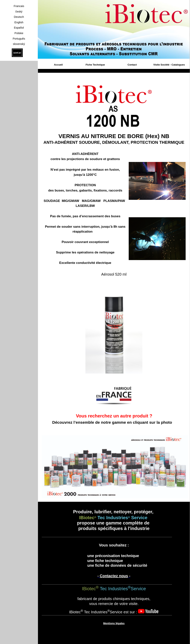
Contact (132, 65)
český (19, 12)
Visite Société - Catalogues (169, 65)
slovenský (19, 44)
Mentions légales (114, 623)
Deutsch (19, 17)
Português (19, 39)
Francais (19, 6)
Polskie (19, 33)
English (19, 22)
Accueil (58, 65)
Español (19, 28)
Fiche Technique (95, 65)
